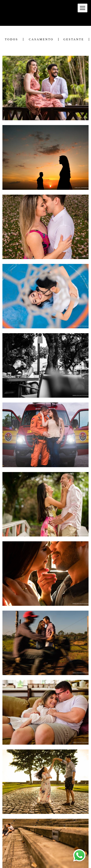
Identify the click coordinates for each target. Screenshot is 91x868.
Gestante (74, 39)
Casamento (41, 39)
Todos (12, 39)
